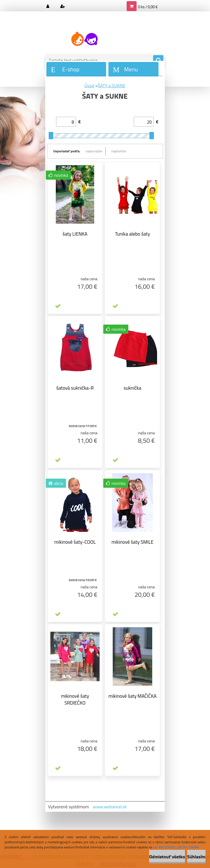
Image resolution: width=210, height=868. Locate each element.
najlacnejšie (94, 151)
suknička (133, 388)
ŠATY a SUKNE (111, 86)
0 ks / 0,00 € (148, 7)
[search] (158, 61)
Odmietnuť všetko (167, 857)
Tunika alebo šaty (132, 234)
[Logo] (84, 39)
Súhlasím (196, 857)
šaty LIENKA (75, 234)
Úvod (89, 86)
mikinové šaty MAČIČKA (132, 696)
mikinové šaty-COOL (75, 542)
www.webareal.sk (110, 807)
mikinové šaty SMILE (133, 542)
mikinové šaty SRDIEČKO (75, 699)
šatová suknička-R (75, 388)
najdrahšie (119, 151)
